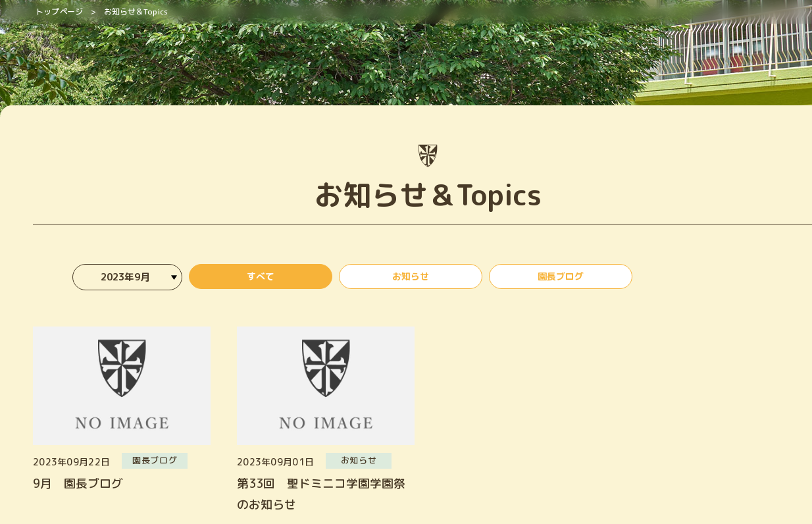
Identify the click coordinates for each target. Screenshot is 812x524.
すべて (261, 278)
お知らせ (411, 278)
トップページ (59, 12)
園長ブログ (561, 278)
